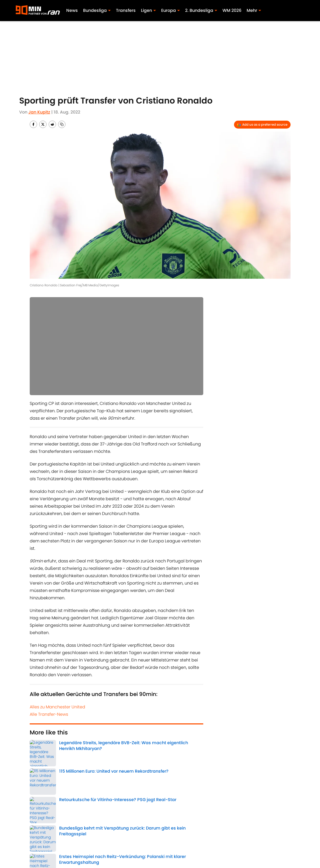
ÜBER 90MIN (41, 840)
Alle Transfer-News (49, 714)
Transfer (37, 767)
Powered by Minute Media (146, 863)
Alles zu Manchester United (57, 707)
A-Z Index (167, 849)
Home (35, 804)
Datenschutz (278, 840)
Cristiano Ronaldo (98, 767)
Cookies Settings (224, 849)
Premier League (166, 767)
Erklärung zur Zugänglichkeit (107, 849)
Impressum (90, 840)
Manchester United (64, 767)
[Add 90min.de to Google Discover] (262, 125)
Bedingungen (171, 840)
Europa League (43, 780)
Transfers (126, 10)
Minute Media (43, 849)
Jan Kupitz (39, 112)
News (72, 10)
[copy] (62, 124)
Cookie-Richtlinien (225, 840)
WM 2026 (232, 10)
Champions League (133, 767)
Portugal (67, 780)
